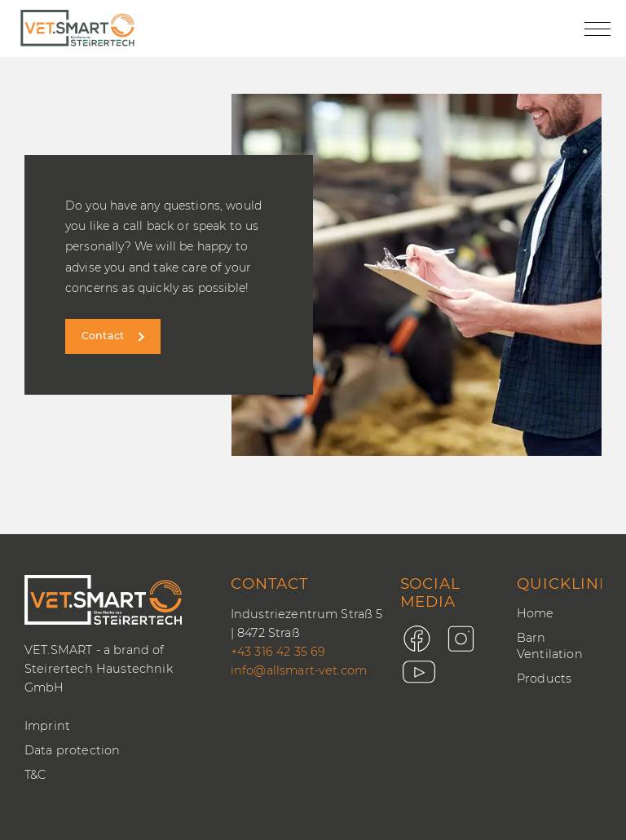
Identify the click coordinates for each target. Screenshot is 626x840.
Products (544, 679)
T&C (35, 775)
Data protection (72, 750)
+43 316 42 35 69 (278, 652)
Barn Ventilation (550, 646)
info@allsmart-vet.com (299, 670)
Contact (103, 336)
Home (536, 613)
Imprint (47, 726)
